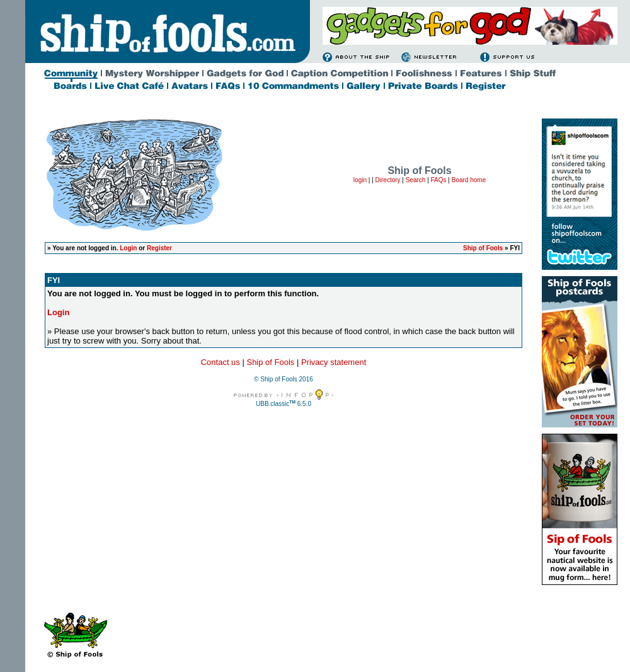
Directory (388, 180)
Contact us (220, 362)
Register (159, 248)
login (360, 180)
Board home (469, 180)
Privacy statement (334, 362)
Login (128, 248)
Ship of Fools (483, 248)
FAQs (439, 180)
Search (416, 180)
